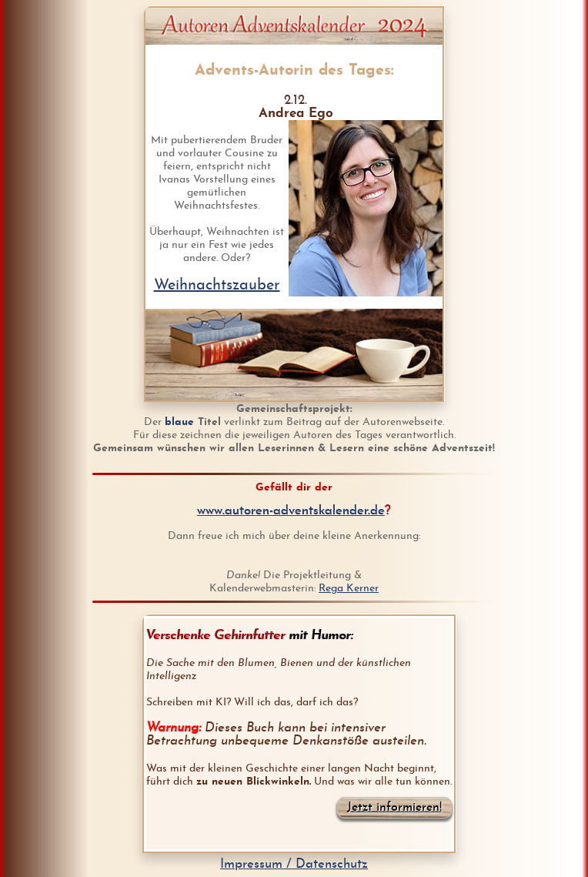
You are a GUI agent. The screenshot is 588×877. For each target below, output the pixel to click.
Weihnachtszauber (217, 286)
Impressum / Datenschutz (294, 864)
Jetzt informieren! (394, 808)
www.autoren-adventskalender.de (291, 511)
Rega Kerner (349, 589)
